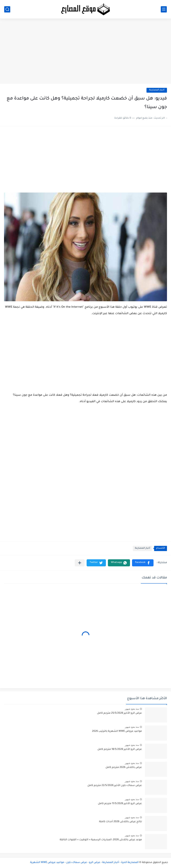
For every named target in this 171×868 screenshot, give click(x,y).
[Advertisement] (85, 53)
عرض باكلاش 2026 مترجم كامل (124, 768)
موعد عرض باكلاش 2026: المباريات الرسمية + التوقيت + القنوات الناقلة (101, 840)
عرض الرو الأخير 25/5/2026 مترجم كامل (119, 713)
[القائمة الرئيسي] (164, 9)
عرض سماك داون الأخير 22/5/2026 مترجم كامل (115, 786)
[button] (143, 563)
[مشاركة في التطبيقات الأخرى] (80, 563)
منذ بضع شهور (132, 709)
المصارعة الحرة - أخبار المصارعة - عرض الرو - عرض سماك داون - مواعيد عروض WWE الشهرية (84, 863)
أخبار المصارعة (157, 90)
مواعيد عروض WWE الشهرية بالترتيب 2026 (117, 731)
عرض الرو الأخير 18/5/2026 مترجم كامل (120, 749)
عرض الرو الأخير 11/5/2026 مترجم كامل (120, 804)
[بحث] (7, 9)
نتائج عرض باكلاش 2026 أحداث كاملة (120, 822)
